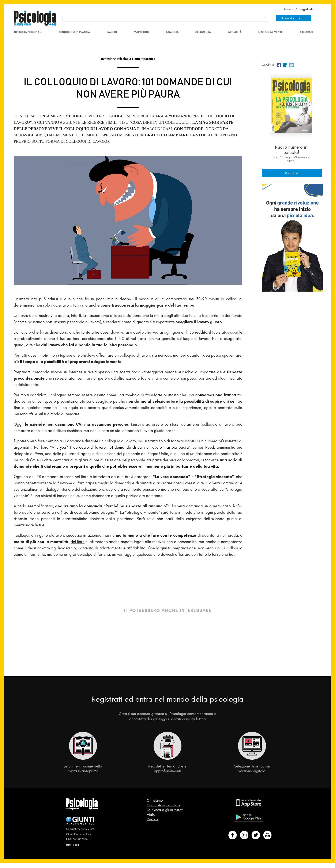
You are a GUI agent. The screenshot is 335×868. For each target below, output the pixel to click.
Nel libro (78, 542)
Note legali (72, 845)
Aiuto (151, 814)
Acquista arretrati (294, 18)
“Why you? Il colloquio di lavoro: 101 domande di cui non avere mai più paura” (120, 447)
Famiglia (172, 32)
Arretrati (306, 32)
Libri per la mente (270, 32)
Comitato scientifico (163, 805)
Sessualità (203, 32)
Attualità (235, 32)
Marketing (141, 32)
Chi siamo (155, 800)
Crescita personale (28, 32)
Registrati (306, 9)
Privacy (153, 819)
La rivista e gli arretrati (165, 810)
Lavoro (112, 32)
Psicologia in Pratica (74, 32)
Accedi (288, 9)
